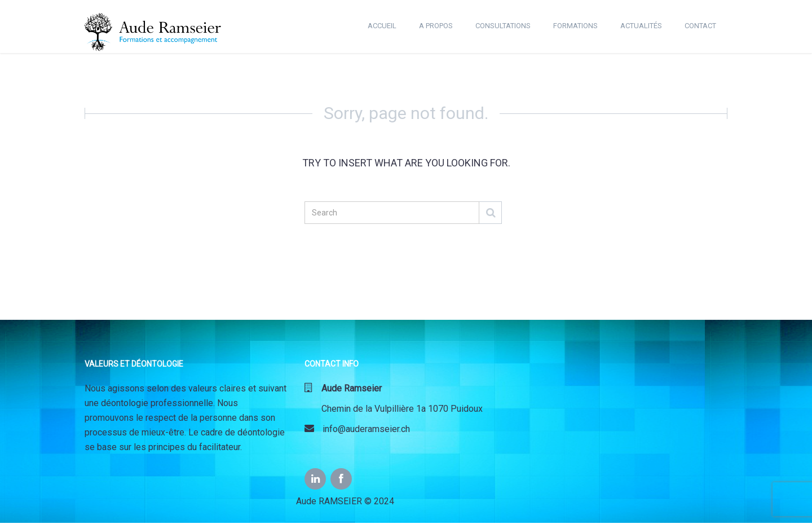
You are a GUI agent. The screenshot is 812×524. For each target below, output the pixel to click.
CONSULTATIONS (503, 26)
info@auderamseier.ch (357, 429)
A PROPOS (436, 26)
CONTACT (700, 26)
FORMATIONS (575, 26)
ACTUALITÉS (641, 26)
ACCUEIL (382, 26)
